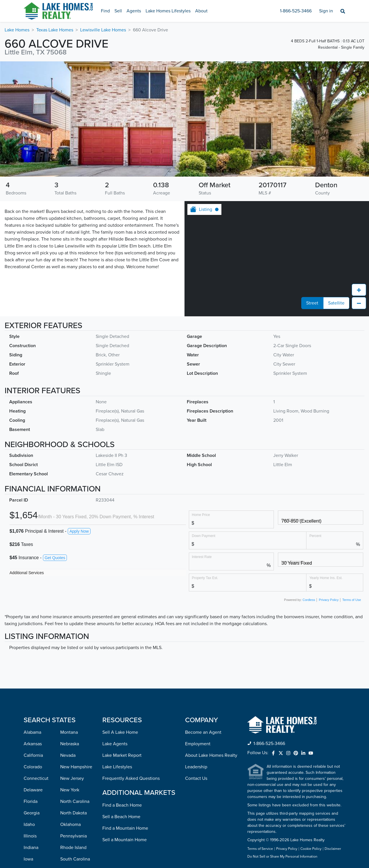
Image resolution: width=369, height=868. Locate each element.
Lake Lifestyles (117, 664)
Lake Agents (115, 641)
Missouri (32, 848)
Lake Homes (17, 30)
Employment (198, 641)
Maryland (33, 791)
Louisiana (33, 779)
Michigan (33, 814)
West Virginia (74, 837)
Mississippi (34, 837)
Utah (65, 791)
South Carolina (75, 756)
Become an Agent (203, 629)
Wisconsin (70, 848)
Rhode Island (73, 745)
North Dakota (74, 710)
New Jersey (72, 676)
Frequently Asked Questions (131, 676)
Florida (31, 699)
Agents (134, 11)
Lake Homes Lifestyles (168, 11)
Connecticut (36, 676)
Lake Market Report (122, 653)
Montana (69, 629)
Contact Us (196, 676)
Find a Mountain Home (125, 725)
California (33, 653)
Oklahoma (70, 722)
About (201, 11)
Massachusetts (38, 802)
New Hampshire (76, 664)
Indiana (31, 745)
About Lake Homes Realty (211, 653)
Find (105, 11)
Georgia (32, 710)
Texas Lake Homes (55, 30)
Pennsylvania (74, 733)
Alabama (32, 629)
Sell (118, 11)
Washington (72, 825)
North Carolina (75, 699)
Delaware (33, 687)
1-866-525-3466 (296, 11)
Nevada (68, 653)
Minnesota (34, 825)
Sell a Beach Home (121, 714)
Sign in (326, 11)
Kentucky (33, 768)
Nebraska (70, 641)
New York (70, 687)
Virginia (68, 814)
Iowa (28, 756)
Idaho (29, 722)
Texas (66, 779)
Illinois (30, 733)
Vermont (69, 802)
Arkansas (33, 641)
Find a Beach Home (122, 702)
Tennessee (71, 768)
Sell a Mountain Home (125, 737)
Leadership (196, 664)
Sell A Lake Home (120, 629)
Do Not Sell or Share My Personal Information (282, 754)
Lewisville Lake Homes (103, 30)
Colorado (33, 664)
